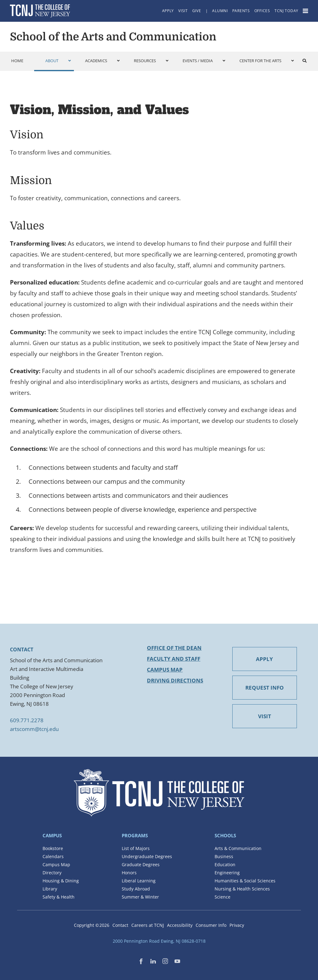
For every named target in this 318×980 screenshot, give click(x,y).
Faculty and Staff (174, 659)
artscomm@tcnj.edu (34, 729)
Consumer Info (211, 925)
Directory (52, 873)
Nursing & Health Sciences (242, 889)
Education (225, 864)
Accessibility (180, 925)
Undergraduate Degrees (147, 856)
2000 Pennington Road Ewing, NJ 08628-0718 (159, 941)
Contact (120, 925)
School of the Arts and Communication (113, 37)
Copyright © (92, 925)
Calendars (53, 856)
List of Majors (136, 848)
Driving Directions (175, 680)
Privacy (237, 925)
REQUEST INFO (265, 688)
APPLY (264, 659)
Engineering (227, 873)
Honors (129, 873)
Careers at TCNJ (148, 925)
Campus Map (165, 670)
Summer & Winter (140, 897)
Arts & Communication (238, 848)
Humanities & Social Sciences (245, 881)
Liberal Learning (139, 881)
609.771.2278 (27, 720)
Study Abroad (136, 889)
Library (50, 889)
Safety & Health (59, 897)
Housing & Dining (61, 881)
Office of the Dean (174, 648)
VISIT (265, 716)
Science (223, 897)
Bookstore (53, 848)
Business (224, 856)
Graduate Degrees (141, 864)
